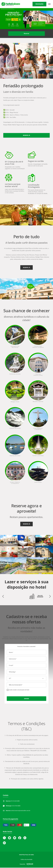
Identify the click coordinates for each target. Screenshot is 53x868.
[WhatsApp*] (26, 672)
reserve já (26, 135)
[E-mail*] (26, 665)
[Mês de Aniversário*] (26, 685)
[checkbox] (18, 690)
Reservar (26, 33)
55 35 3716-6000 (12, 806)
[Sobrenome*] (26, 659)
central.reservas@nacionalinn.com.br (17, 811)
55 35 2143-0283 (11, 801)
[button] (3, 61)
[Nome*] (26, 652)
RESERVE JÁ (26, 268)
